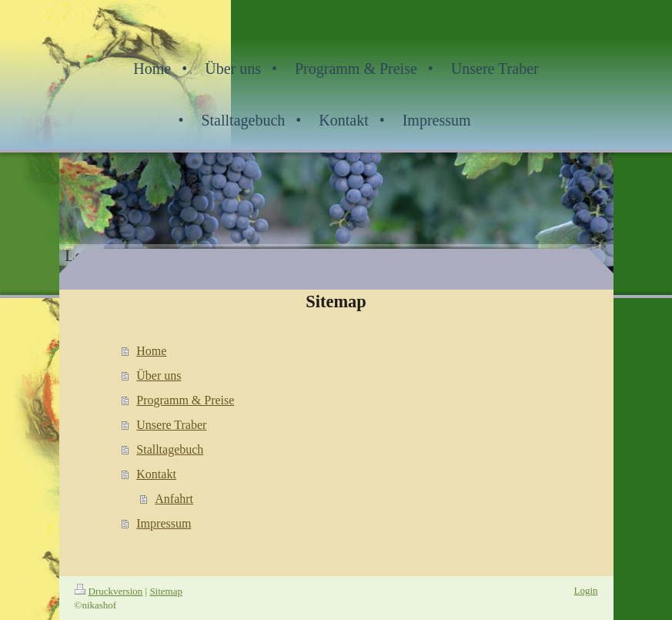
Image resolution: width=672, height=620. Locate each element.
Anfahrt (174, 499)
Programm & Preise (185, 400)
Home (151, 351)
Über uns (159, 375)
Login (585, 590)
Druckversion (109, 591)
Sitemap (166, 591)
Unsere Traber (171, 425)
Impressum (164, 523)
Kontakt (156, 474)
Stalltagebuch (170, 449)
